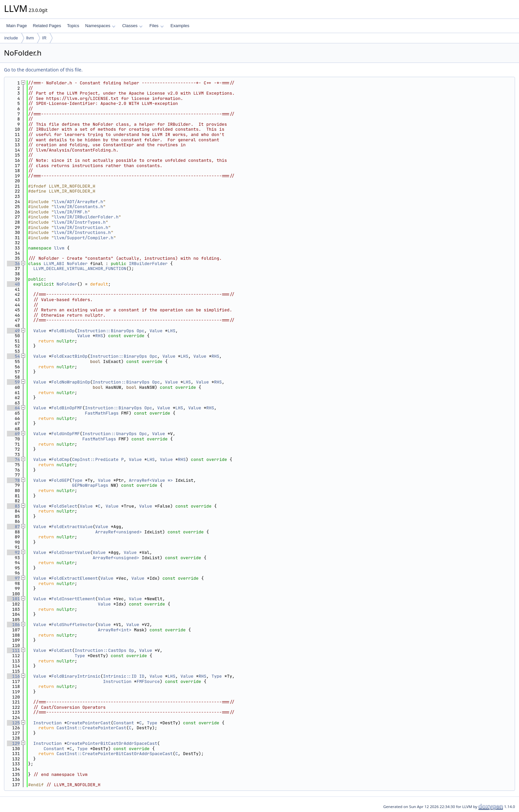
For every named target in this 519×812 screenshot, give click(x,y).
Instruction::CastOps (100, 650)
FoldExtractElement (74, 578)
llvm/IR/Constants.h (78, 207)
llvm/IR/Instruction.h (81, 227)
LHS (171, 331)
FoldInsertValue (71, 552)
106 (13, 625)
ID (142, 676)
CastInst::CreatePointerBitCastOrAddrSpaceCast (115, 754)
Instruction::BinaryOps (106, 331)
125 (13, 723)
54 (13, 356)
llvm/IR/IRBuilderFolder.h (86, 217)
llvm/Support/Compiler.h (84, 238)
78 (13, 480)
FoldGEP (60, 480)
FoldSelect (64, 506)
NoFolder (77, 264)
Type (77, 480)
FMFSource (148, 681)
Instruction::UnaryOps (110, 434)
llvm (30, 38)
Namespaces (100, 26)
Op (131, 650)
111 (13, 650)
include (11, 38)
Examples (180, 26)
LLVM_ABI (54, 264)
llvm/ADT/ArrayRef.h (78, 202)
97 (13, 578)
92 (13, 552)
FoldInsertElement (73, 599)
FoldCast (62, 650)
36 (13, 264)
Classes (132, 26)
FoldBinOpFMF (67, 408)
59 (13, 382)
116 (13, 676)
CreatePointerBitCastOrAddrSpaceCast (112, 743)
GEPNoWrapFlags (90, 485)
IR (44, 38)
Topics (73, 26)
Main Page (17, 26)
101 (13, 599)
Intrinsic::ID (120, 676)
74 (13, 459)
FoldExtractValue (72, 527)
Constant (123, 723)
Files (156, 26)
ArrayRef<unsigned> (118, 532)
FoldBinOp (63, 331)
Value (40, 331)
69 (13, 434)
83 (13, 506)
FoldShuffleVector (73, 625)
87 (13, 527)
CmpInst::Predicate (95, 459)
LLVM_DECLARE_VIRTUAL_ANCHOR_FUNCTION (80, 269)
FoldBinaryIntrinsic (76, 676)
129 (13, 743)
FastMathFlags (102, 413)
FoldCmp (60, 459)
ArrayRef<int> (115, 630)
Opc (141, 331)
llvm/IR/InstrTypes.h (80, 222)
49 (13, 331)
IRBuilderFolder (148, 264)
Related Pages (47, 26)
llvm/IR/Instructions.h (82, 232)
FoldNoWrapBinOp (71, 382)
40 (13, 284)
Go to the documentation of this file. (43, 70)
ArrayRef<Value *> (151, 480)
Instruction (117, 681)
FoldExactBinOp (69, 356)
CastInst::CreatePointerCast (92, 728)
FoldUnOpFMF (66, 434)
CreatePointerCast (89, 723)
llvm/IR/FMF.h (71, 212)
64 (13, 408)
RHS (99, 336)
